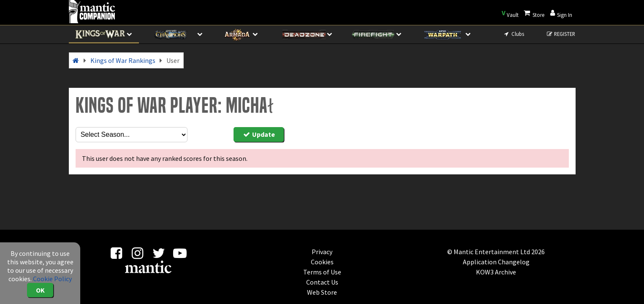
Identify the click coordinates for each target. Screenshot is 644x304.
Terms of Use (322, 272)
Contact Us (322, 282)
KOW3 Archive (496, 272)
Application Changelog (496, 262)
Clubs (513, 34)
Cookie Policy (52, 279)
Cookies (322, 262)
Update (258, 134)
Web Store (322, 292)
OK (40, 290)
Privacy (322, 252)
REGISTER (561, 34)
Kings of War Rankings (123, 60)
